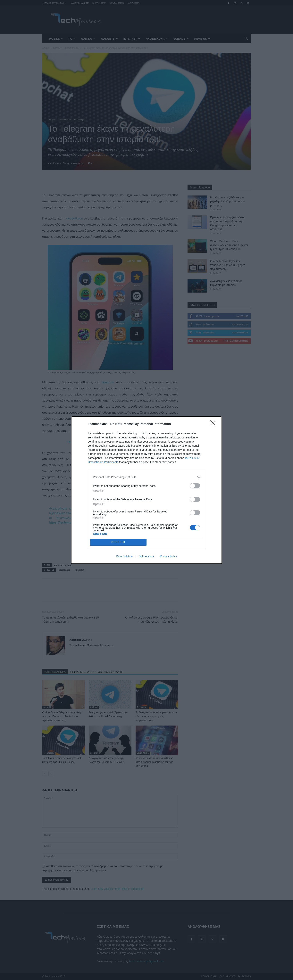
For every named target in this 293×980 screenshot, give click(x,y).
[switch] (195, 486)
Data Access (146, 556)
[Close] (214, 424)
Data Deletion (124, 556)
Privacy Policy (168, 556)
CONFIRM (118, 542)
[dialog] (146, 490)
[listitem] (146, 477)
